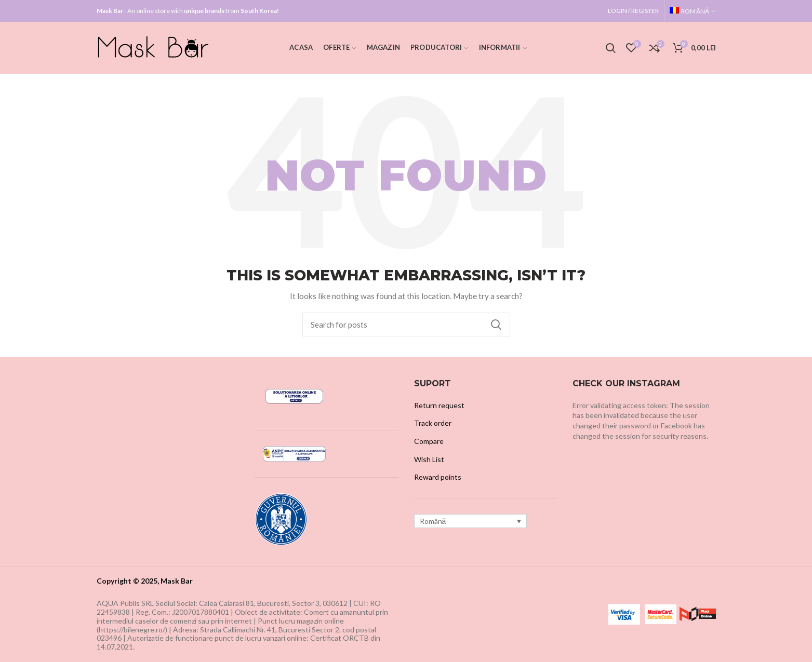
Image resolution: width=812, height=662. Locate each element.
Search (496, 325)
